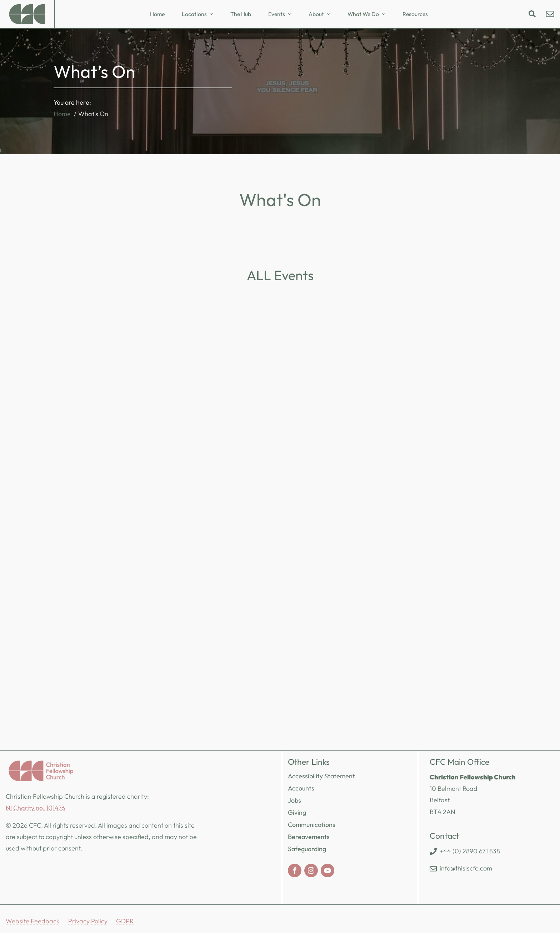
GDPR (125, 921)
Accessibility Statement (321, 776)
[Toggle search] (532, 14)
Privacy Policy (88, 921)
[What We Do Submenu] (386, 14)
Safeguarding (307, 849)
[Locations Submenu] (214, 14)
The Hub (241, 14)
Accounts (301, 788)
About (316, 14)
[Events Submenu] (292, 14)
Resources (415, 14)
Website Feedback (33, 921)
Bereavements (309, 837)
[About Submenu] (331, 14)
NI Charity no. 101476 (35, 808)
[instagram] (311, 870)
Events (277, 14)
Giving (297, 812)
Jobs (294, 800)
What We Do (363, 14)
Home (157, 14)
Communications (312, 825)
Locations (194, 14)
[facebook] (295, 870)
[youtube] (327, 870)
